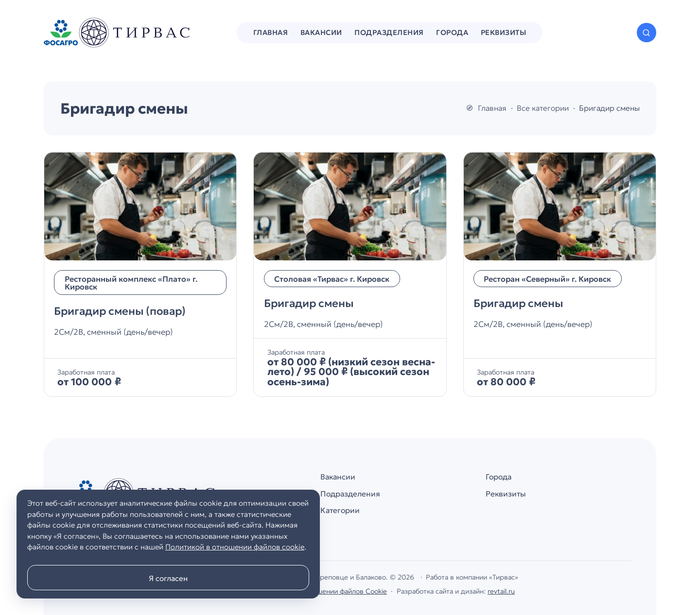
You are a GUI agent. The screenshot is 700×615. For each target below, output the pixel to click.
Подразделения (350, 494)
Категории (340, 510)
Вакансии (338, 477)
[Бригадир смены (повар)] (140, 274)
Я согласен (168, 578)
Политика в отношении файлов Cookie (325, 591)
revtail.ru (501, 591)
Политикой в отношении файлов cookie (235, 547)
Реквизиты (506, 494)
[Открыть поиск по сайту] (647, 33)
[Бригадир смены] (350, 274)
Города (499, 477)
